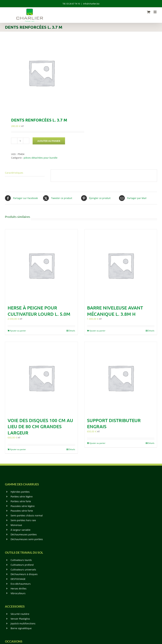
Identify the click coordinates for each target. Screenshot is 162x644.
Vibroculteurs (18, 593)
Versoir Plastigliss (20, 619)
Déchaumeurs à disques (24, 574)
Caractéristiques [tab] (14, 173)
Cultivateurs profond (22, 565)
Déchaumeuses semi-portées (27, 539)
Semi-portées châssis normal (27, 515)
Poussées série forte (22, 511)
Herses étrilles (19, 589)
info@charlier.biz (91, 4)
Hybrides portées (20, 492)
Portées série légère (22, 497)
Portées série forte (21, 501)
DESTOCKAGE (18, 579)
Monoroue (16, 525)
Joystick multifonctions (23, 623)
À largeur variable (21, 530)
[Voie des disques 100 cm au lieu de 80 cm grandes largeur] (41, 378)
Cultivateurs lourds (21, 560)
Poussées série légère (23, 506)
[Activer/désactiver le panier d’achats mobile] (149, 12)
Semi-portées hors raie (23, 520)
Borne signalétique (21, 628)
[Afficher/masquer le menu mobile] (155, 12)
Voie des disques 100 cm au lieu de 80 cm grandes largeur (40, 426)
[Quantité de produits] (20, 141)
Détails (72, 331)
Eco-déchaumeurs (21, 584)
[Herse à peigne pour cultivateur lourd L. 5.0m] (41, 265)
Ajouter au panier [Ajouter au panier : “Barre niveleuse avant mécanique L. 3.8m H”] (97, 331)
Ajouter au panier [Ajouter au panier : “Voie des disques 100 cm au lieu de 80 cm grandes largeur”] (18, 449)
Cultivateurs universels (23, 570)
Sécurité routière (20, 614)
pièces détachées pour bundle (41, 158)
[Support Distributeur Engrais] (121, 378)
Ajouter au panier (49, 141)
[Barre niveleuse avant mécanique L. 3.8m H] (121, 265)
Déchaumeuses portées (24, 534)
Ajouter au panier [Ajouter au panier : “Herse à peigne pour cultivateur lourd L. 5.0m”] (18, 331)
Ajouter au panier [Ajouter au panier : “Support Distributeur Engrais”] (97, 443)
